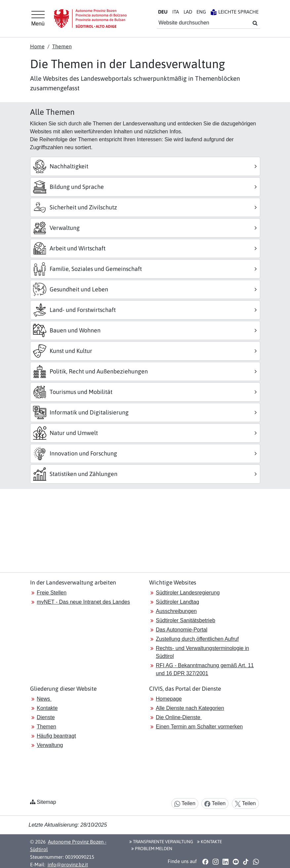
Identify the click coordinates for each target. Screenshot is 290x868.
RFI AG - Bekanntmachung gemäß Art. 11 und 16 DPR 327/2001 (205, 669)
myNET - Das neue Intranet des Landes (83, 602)
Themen (62, 46)
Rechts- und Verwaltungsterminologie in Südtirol (202, 652)
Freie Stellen (52, 593)
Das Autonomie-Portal (182, 630)
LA (188, 12)
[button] (206, 862)
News (44, 699)
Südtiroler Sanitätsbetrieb (186, 620)
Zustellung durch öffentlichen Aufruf (197, 639)
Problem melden (152, 848)
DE (163, 12)
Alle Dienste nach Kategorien (190, 708)
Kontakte (47, 708)
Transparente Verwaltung (161, 842)
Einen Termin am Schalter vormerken (199, 727)
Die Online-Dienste (179, 717)
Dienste (46, 717)
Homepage (169, 699)
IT (176, 12)
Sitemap (46, 802)
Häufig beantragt (56, 736)
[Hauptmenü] (38, 19)
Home (37, 46)
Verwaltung (50, 745)
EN (201, 12)
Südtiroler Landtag (177, 602)
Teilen (185, 804)
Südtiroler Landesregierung (188, 593)
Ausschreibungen (176, 611)
